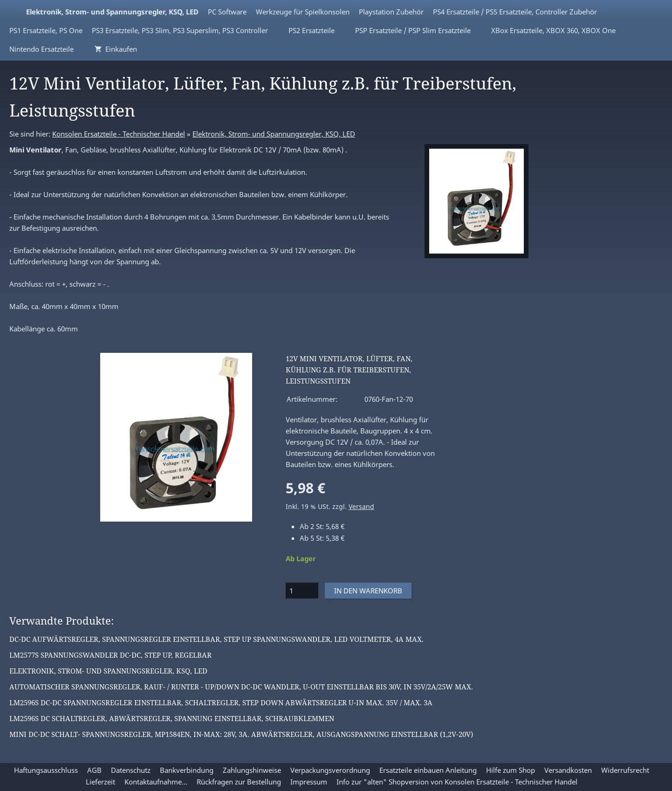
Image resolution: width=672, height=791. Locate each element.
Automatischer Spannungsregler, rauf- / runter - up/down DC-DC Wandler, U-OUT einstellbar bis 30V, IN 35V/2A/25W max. (241, 687)
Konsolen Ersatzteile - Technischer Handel (119, 134)
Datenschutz (131, 770)
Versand (361, 507)
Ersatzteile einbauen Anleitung (428, 770)
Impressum (309, 782)
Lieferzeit (100, 782)
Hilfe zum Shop (511, 770)
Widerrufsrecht (625, 770)
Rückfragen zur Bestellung (239, 782)
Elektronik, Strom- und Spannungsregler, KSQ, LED (274, 134)
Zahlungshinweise (252, 770)
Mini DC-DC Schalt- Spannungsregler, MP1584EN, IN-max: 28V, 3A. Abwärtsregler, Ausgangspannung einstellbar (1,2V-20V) (241, 734)
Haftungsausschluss (46, 770)
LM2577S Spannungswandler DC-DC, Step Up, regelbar (110, 655)
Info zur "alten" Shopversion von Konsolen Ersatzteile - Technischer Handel (457, 782)
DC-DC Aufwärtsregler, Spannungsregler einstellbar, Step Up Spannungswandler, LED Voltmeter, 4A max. (216, 639)
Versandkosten (568, 770)
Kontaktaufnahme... (156, 782)
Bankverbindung (187, 770)
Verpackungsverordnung (330, 770)
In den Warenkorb (368, 591)
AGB (94, 770)
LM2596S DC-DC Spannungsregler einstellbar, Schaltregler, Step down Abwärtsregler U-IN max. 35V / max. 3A (221, 702)
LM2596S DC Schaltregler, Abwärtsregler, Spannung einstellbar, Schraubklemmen (172, 718)
